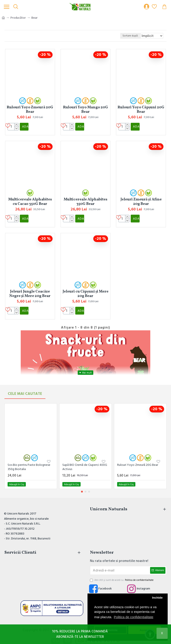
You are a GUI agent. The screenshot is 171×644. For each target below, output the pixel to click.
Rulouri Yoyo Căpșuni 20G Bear (141, 110)
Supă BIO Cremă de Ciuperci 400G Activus (85, 460)
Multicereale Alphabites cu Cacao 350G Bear (30, 199)
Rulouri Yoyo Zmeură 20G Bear (30, 110)
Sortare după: (96, 36)
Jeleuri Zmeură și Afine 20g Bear (141, 199)
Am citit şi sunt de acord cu (122, 573)
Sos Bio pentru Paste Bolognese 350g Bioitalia (29, 460)
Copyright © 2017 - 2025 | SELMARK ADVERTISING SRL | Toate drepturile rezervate (85, 623)
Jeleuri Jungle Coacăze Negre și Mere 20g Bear (30, 289)
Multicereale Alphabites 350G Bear (85, 199)
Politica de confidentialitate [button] (134, 617)
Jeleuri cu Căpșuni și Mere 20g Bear (86, 289)
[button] (82, 485)
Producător (18, 18)
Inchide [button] (157, 598)
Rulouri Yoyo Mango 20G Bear (85, 110)
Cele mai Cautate (25, 387)
